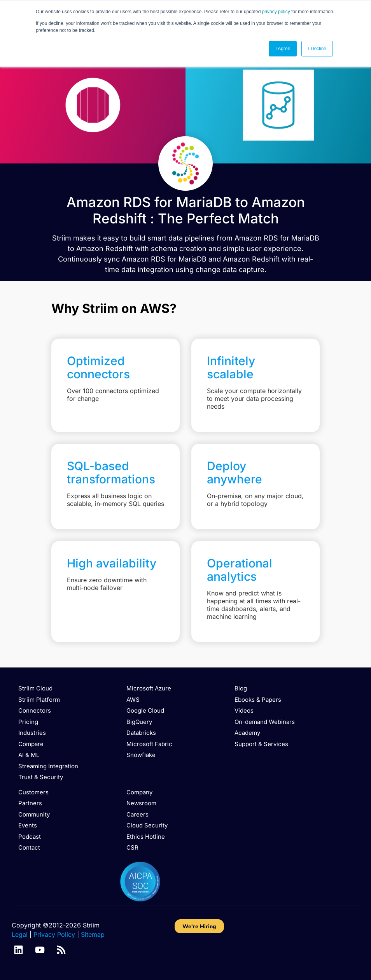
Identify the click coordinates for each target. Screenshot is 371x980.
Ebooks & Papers (258, 700)
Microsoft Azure (149, 688)
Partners (30, 803)
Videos (244, 710)
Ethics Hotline (146, 837)
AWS (133, 700)
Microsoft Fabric (149, 744)
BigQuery (139, 722)
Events (28, 825)
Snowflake (141, 755)
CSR (132, 847)
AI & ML (29, 755)
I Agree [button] (283, 49)
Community (34, 814)
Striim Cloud (35, 688)
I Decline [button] (317, 49)
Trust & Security (41, 777)
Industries (32, 733)
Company (139, 792)
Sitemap (93, 934)
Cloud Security (147, 825)
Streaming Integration (48, 766)
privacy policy (276, 12)
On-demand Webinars (265, 722)
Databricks (141, 733)
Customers (33, 792)
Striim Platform (39, 700)
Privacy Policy (54, 934)
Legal (20, 934)
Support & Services (261, 744)
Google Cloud (145, 710)
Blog (241, 688)
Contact (29, 847)
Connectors (35, 710)
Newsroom (141, 803)
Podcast (30, 837)
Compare (31, 744)
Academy (247, 733)
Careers (137, 814)
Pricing (28, 722)
